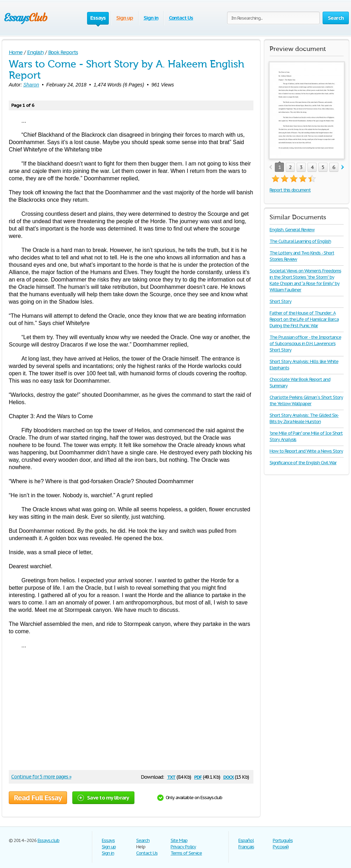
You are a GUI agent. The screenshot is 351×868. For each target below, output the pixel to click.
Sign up (125, 18)
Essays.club (49, 840)
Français (246, 847)
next (343, 167)
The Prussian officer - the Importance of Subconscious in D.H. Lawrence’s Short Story (305, 344)
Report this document (290, 190)
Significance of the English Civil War (303, 463)
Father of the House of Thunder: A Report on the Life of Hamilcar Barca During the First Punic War (304, 319)
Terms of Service (186, 853)
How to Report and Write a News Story (306, 451)
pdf (198, 776)
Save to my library (103, 798)
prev (270, 167)
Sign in (151, 18)
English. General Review (292, 230)
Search (143, 840)
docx (229, 776)
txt (171, 776)
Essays (108, 840)
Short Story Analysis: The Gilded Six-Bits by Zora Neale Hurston (304, 418)
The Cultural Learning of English (300, 241)
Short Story (280, 301)
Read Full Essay (38, 798)
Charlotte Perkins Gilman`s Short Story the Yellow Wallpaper (306, 400)
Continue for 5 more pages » (41, 777)
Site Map (179, 840)
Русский (281, 847)
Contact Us (181, 18)
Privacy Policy (183, 847)
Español (246, 840)
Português (283, 840)
